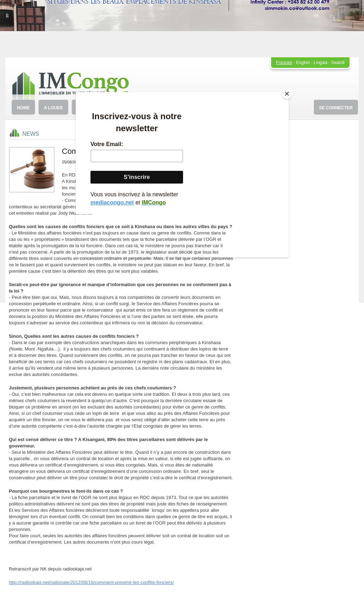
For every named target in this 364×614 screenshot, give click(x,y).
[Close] (287, 94)
